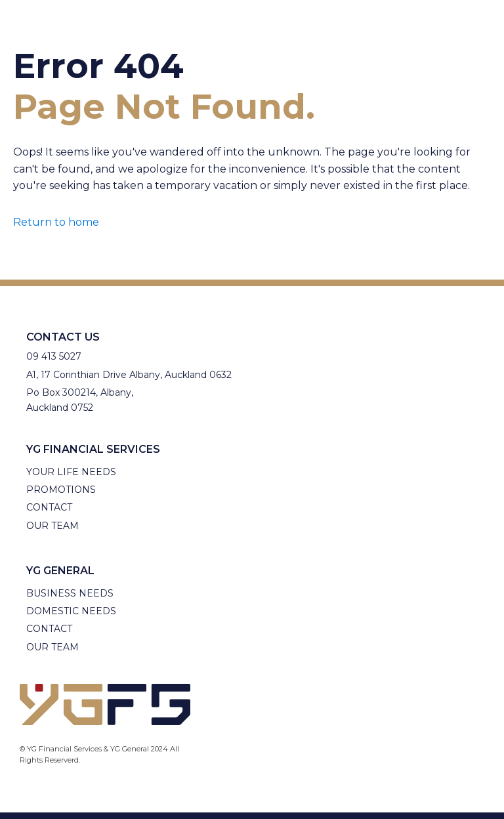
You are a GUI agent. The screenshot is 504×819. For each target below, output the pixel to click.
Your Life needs (71, 472)
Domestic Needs (71, 611)
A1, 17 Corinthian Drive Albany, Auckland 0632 (129, 375)
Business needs (70, 593)
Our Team (52, 526)
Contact (49, 507)
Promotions (61, 490)
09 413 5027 (54, 356)
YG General (60, 571)
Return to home (56, 222)
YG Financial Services (93, 449)
